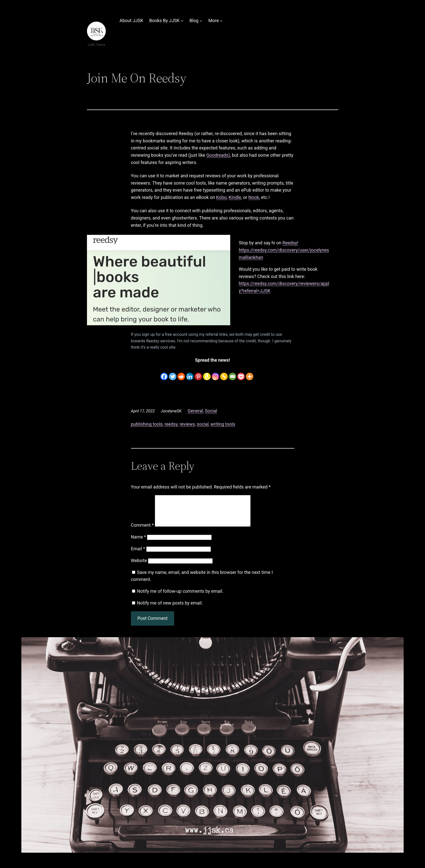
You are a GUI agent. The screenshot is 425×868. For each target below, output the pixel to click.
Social (211, 411)
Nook (254, 197)
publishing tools (147, 424)
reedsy (171, 424)
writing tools (223, 424)
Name (138, 543)
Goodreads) (218, 155)
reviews (187, 424)
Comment (142, 531)
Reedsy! (290, 243)
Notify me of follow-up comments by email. (180, 597)
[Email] (232, 373)
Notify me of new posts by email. (170, 609)
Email (138, 555)
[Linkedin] (190, 373)
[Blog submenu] (201, 21)
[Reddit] (181, 373)
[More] (250, 373)
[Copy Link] (224, 373)
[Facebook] (164, 373)
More (214, 20)
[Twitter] (173, 373)
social (203, 424)
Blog (194, 20)
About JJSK (131, 20)
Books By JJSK (164, 20)
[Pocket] (241, 373)
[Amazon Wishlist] (207, 373)
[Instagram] (215, 373)
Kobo (221, 197)
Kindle (235, 197)
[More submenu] (221, 21)
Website (139, 566)
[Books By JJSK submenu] (182, 21)
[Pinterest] (198, 373)
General (195, 411)
